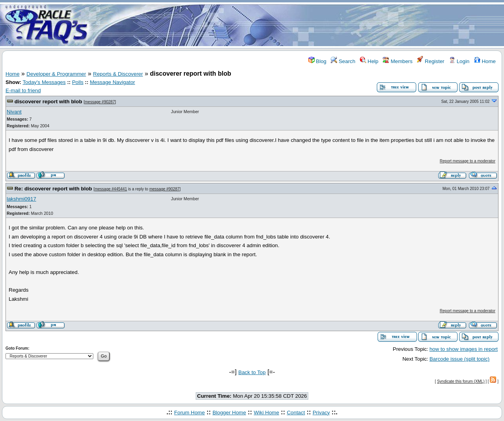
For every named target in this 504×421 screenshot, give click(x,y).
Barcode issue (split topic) (460, 359)
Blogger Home (229, 413)
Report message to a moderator (468, 161)
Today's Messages (44, 82)
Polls (78, 82)
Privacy (321, 413)
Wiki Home (266, 413)
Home (485, 61)
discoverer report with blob (48, 102)
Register (431, 61)
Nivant (14, 112)
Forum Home (189, 413)
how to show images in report (464, 349)
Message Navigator (112, 82)
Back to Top (252, 372)
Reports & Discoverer (118, 74)
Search (343, 61)
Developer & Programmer (56, 74)
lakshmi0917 (21, 199)
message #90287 (100, 102)
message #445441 (111, 189)
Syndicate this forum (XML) (461, 381)
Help (369, 61)
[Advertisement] (298, 25)
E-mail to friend (23, 90)
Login (459, 61)
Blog (317, 61)
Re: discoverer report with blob (53, 189)
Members (397, 61)
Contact (296, 413)
